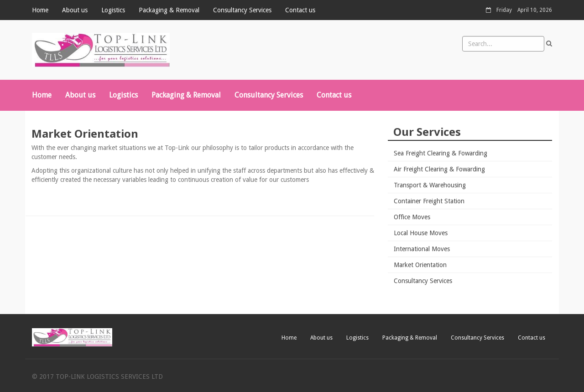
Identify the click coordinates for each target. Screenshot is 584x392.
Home (40, 10)
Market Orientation (420, 265)
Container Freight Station (429, 201)
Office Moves (412, 217)
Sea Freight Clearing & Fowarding (441, 153)
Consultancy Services (242, 10)
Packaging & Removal (169, 10)
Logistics (113, 10)
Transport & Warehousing (430, 185)
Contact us (300, 10)
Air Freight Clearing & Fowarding (439, 169)
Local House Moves (421, 233)
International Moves (422, 249)
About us (75, 10)
